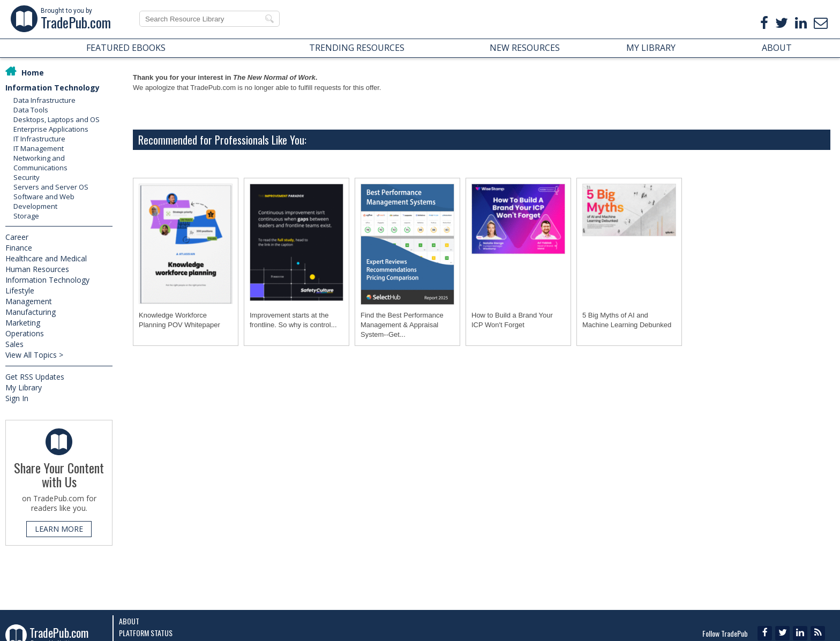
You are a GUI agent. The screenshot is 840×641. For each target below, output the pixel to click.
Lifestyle (20, 291)
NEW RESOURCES (525, 48)
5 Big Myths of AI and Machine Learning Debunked (627, 320)
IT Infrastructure (39, 139)
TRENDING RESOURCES (357, 48)
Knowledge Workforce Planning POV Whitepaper (179, 320)
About (129, 621)
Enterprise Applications (51, 129)
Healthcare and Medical (46, 258)
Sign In (17, 398)
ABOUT (777, 48)
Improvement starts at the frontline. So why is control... (293, 320)
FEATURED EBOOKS (126, 48)
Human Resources (37, 269)
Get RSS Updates (35, 377)
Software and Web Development (44, 201)
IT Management (39, 148)
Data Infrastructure (44, 100)
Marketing (23, 323)
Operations (25, 333)
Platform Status (146, 633)
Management (29, 301)
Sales (14, 344)
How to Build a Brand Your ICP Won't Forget (512, 320)
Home (33, 73)
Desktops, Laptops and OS (57, 119)
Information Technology (52, 88)
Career (17, 237)
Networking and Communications (40, 163)
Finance (19, 248)
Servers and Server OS (51, 187)
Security (27, 177)
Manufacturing (31, 312)
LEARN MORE (59, 529)
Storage (26, 216)
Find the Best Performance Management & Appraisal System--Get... (402, 325)
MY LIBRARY (651, 48)
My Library (24, 387)
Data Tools (31, 110)
